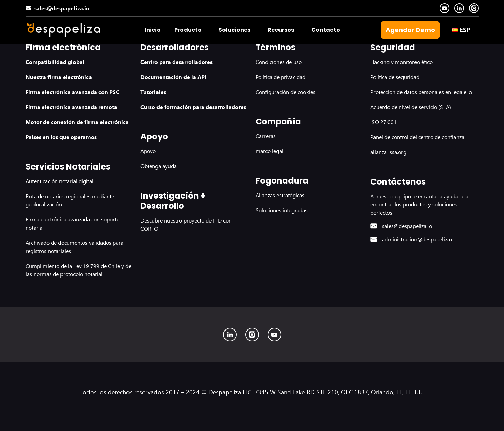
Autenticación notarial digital (59, 181)
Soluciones (235, 30)
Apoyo (148, 151)
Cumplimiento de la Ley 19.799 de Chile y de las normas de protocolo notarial (78, 270)
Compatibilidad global (55, 62)
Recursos (281, 30)
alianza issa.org (388, 152)
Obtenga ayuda (159, 166)
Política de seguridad (395, 77)
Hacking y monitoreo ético (401, 62)
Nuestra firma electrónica (59, 77)
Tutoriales (153, 92)
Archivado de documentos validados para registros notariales (74, 247)
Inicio (153, 30)
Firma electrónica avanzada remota (71, 107)
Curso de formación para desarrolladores (193, 107)
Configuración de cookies (285, 92)
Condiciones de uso (279, 62)
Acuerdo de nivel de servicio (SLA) (411, 107)
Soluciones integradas (282, 210)
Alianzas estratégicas (280, 195)
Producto (188, 30)
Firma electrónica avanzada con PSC (72, 92)
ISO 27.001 (384, 122)
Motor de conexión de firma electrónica (77, 122)
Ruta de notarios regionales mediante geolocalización (70, 200)
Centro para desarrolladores (176, 62)
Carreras (266, 136)
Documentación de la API (173, 77)
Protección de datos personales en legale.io (421, 92)
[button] (190, 30)
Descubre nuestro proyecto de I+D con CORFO (186, 224)
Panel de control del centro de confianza (417, 137)
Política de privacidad (281, 77)
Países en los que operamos (61, 137)
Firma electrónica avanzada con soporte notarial (72, 223)
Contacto (326, 30)
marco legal (269, 151)
